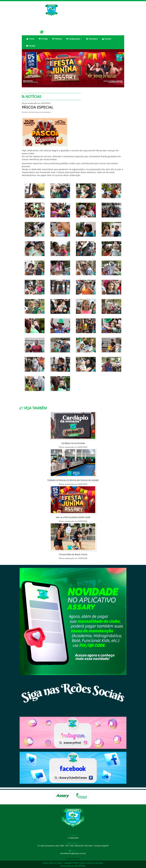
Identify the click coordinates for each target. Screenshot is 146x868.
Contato (31, 46)
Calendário (92, 39)
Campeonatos (74, 39)
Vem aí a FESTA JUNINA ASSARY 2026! (73, 517)
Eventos (107, 39)
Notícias (57, 39)
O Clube (43, 39)
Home (30, 39)
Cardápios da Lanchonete (73, 443)
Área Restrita (73, 858)
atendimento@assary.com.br (73, 853)
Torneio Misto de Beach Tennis (73, 554)
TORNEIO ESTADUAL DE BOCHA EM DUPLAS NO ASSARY (73, 480)
